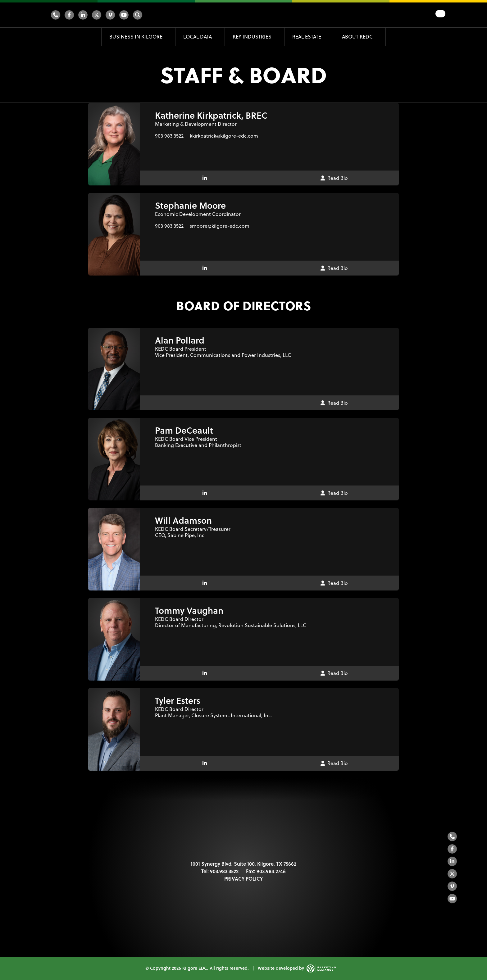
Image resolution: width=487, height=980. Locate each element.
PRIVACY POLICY (243, 879)
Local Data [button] (198, 36)
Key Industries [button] (253, 36)
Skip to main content (0, 5)
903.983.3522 (224, 871)
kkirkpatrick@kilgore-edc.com (224, 136)
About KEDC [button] (358, 36)
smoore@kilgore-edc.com (220, 226)
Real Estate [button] (307, 36)
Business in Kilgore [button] (137, 36)
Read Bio (334, 178)
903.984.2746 (271, 871)
